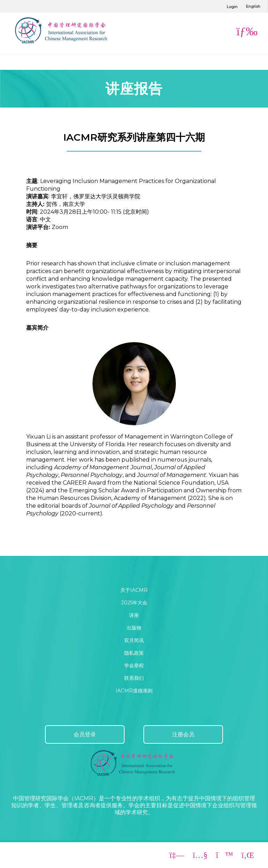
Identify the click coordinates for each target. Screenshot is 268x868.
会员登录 (85, 734)
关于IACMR (134, 590)
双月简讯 (134, 640)
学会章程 (134, 665)
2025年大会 (134, 603)
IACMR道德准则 (134, 691)
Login (232, 7)
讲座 (134, 615)
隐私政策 (134, 653)
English (253, 6)
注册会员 (183, 734)
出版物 (134, 628)
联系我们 (134, 678)
